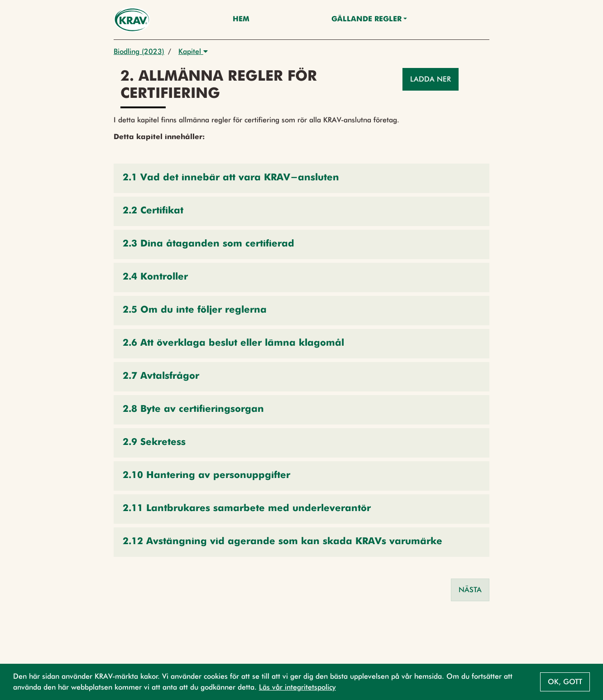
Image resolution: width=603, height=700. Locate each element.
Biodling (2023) (139, 51)
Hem (241, 19)
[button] (301, 178)
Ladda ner (431, 79)
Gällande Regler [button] (366, 19)
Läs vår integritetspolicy (297, 687)
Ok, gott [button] (565, 682)
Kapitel (193, 51)
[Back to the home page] (132, 20)
